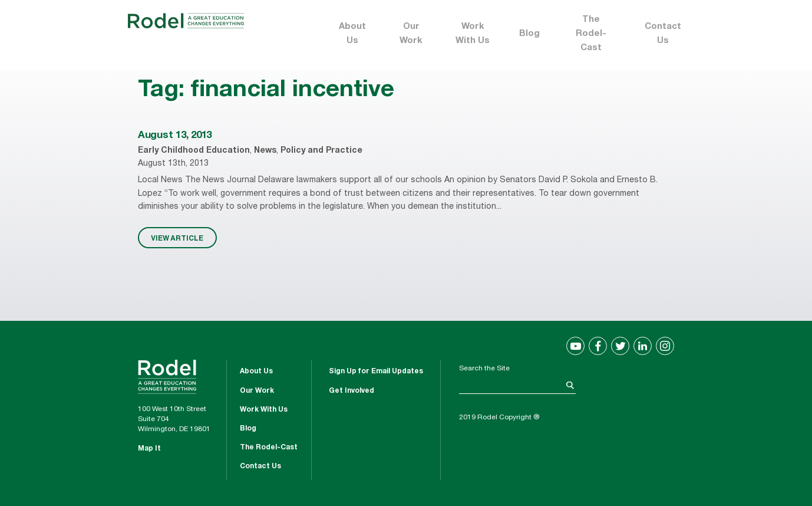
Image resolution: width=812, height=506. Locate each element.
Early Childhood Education (194, 151)
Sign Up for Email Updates (376, 372)
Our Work (411, 34)
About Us (352, 34)
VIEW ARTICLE (177, 238)
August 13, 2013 (175, 136)
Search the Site (484, 369)
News (265, 151)
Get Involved (351, 391)
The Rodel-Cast (591, 34)
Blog (529, 34)
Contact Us (663, 34)
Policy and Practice (321, 151)
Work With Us (473, 34)
